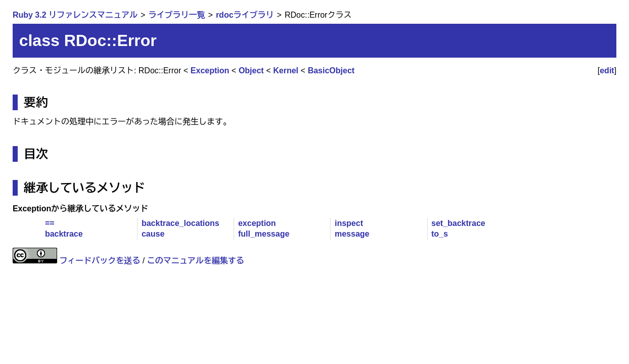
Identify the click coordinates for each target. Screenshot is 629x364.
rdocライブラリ (245, 15)
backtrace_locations (181, 223)
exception (257, 223)
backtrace (64, 234)
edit (607, 71)
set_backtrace (458, 223)
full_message (264, 234)
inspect (349, 223)
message (352, 234)
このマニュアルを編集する (196, 261)
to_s (440, 234)
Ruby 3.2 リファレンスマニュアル (75, 15)
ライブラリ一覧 (176, 15)
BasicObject (331, 71)
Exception (210, 71)
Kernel (286, 71)
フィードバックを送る (100, 261)
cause (153, 234)
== (50, 223)
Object (251, 71)
